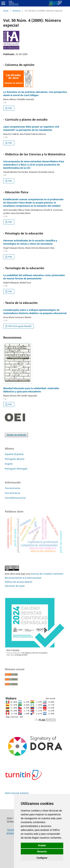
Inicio (6, 11)
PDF (10, 108)
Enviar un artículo (16, 435)
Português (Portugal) (16, 469)
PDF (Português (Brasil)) (20, 326)
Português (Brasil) (15, 459)
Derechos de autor (15, 586)
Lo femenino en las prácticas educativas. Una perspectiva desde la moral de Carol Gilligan (35, 94)
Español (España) (14, 454)
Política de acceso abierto (19, 582)
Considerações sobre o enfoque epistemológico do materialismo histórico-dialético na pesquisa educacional (35, 312)
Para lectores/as (13, 488)
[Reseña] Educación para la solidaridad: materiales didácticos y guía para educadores (31, 390)
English (9, 464)
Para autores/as (12, 493)
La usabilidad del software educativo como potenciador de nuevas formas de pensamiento (34, 277)
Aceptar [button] (42, 845)
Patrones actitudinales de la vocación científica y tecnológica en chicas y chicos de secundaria (30, 242)
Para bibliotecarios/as (15, 498)
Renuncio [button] (42, 852)
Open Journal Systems (17, 793)
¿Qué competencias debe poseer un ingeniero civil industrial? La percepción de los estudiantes (31, 128)
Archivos (16, 11)
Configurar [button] (42, 858)
